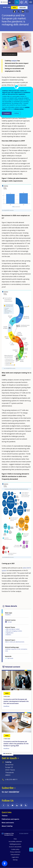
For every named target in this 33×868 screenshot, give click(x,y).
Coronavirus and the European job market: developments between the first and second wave (16, 701)
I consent (7, 113)
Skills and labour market (13, 629)
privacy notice (19, 109)
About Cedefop (7, 826)
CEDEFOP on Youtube (12, 805)
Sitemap (15, 860)
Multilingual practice (15, 844)
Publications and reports (10, 819)
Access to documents (15, 847)
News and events (8, 823)
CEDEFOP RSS (26, 805)
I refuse (16, 113)
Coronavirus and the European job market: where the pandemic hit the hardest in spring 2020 (16, 744)
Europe (10, 622)
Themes (5, 816)
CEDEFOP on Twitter (8, 805)
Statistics (9, 635)
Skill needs (10, 658)
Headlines (8, 615)
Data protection (15, 855)
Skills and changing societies (14, 631)
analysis (14, 61)
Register (26, 2)
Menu (31, 2)
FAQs (15, 839)
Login (21, 2)
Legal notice (15, 857)
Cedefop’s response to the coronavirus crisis (16, 650)
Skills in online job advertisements (15, 642)
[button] (14, 11)
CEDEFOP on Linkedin (17, 805)
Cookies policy (15, 849)
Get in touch (9, 758)
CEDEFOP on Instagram (21, 805)
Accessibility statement (15, 841)
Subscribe (8, 788)
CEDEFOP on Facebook (4, 805)
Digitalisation (10, 633)
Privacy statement (15, 852)
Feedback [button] (31, 850)
